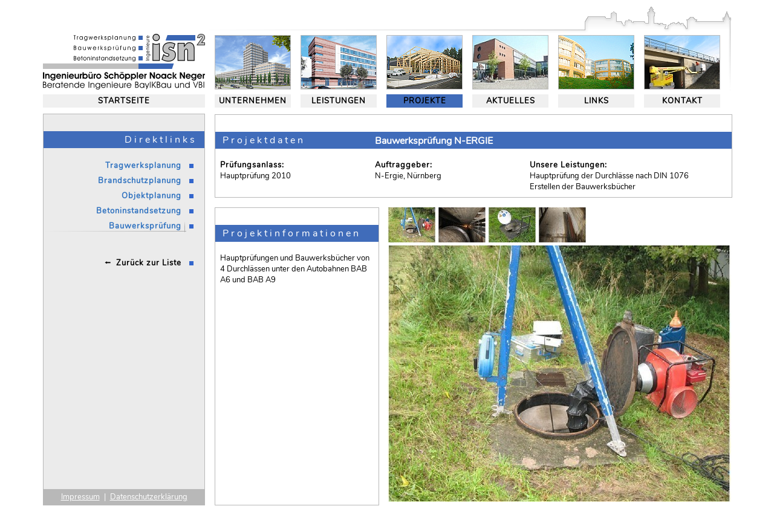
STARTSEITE (124, 101)
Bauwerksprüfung (145, 226)
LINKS (597, 101)
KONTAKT (682, 101)
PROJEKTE (425, 101)
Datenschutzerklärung (149, 497)
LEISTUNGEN (339, 101)
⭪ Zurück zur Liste (143, 263)
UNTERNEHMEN (253, 101)
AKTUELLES (511, 101)
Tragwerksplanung (143, 166)
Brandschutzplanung (140, 181)
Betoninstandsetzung (139, 211)
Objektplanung (151, 196)
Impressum (80, 497)
